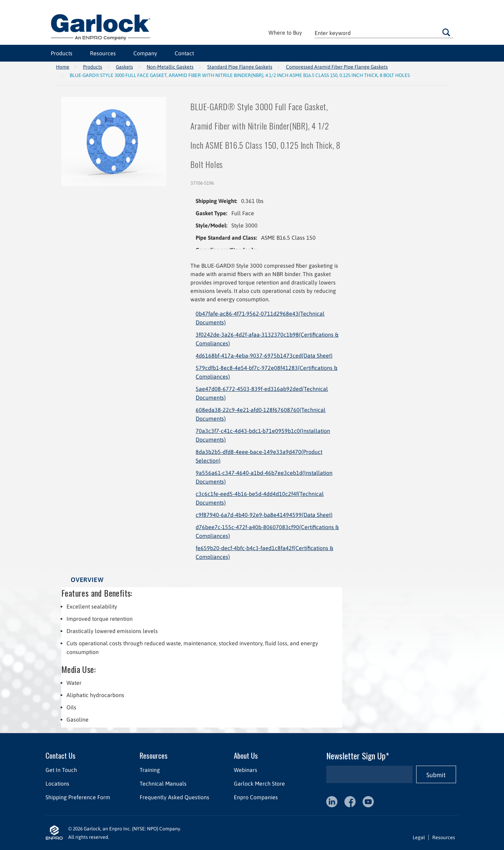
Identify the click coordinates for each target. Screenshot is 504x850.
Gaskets (124, 67)
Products (62, 53)
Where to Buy (285, 33)
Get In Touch (61, 770)
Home (63, 67)
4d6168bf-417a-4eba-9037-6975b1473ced (264, 356)
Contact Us (61, 755)
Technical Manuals (163, 784)
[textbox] (384, 33)
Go (446, 32)
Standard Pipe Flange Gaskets (240, 67)
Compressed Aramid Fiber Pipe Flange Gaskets (337, 67)
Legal (419, 837)
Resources (103, 53)
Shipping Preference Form (78, 797)
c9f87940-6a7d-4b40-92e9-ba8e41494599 (264, 515)
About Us (246, 755)
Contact (184, 53)
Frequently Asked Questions (174, 797)
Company (145, 53)
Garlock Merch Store (259, 784)
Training (150, 770)
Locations (57, 784)
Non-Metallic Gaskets (170, 67)
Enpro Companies (256, 797)
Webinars (246, 770)
